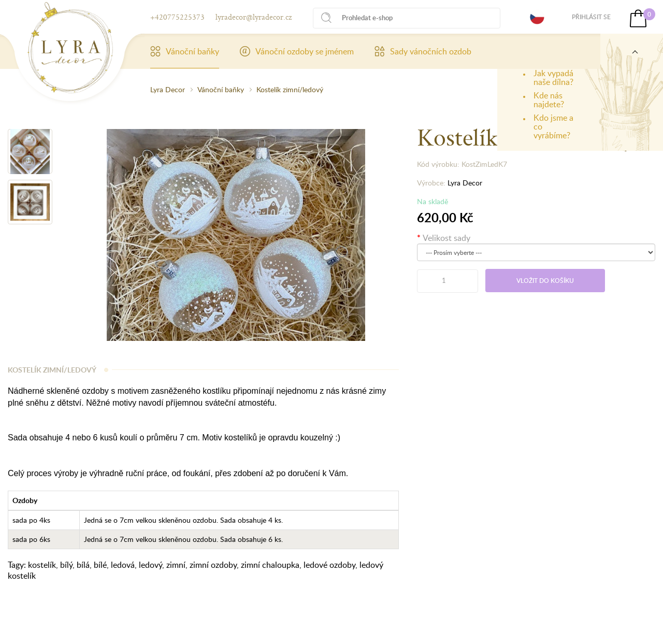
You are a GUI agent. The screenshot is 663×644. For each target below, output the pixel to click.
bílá (83, 565)
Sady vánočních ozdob (423, 51)
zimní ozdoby (213, 565)
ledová (123, 565)
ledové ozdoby (329, 565)
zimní (176, 565)
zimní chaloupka (270, 565)
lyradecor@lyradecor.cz (254, 17)
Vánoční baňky (185, 51)
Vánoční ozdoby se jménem (297, 51)
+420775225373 (177, 17)
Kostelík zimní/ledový (290, 89)
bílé (100, 565)
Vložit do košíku (545, 281)
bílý (66, 565)
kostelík (42, 565)
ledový (150, 565)
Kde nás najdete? (549, 100)
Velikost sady (446, 238)
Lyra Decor (168, 89)
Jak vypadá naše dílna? (553, 77)
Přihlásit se (591, 17)
